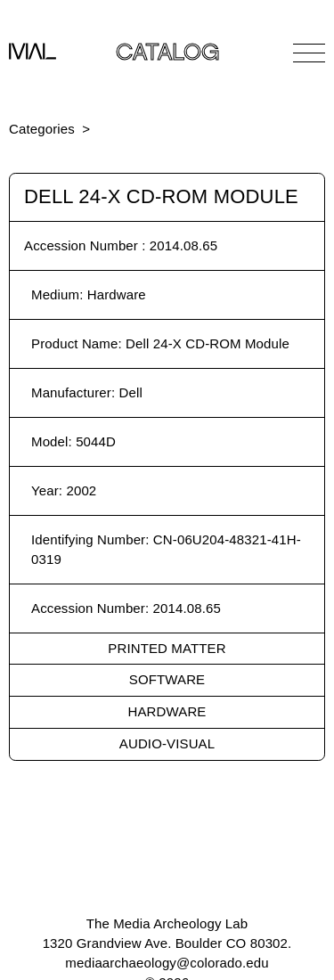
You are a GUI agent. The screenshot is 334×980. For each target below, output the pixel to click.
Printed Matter (167, 648)
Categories (42, 129)
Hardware (167, 711)
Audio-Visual (167, 743)
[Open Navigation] (309, 53)
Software (167, 679)
